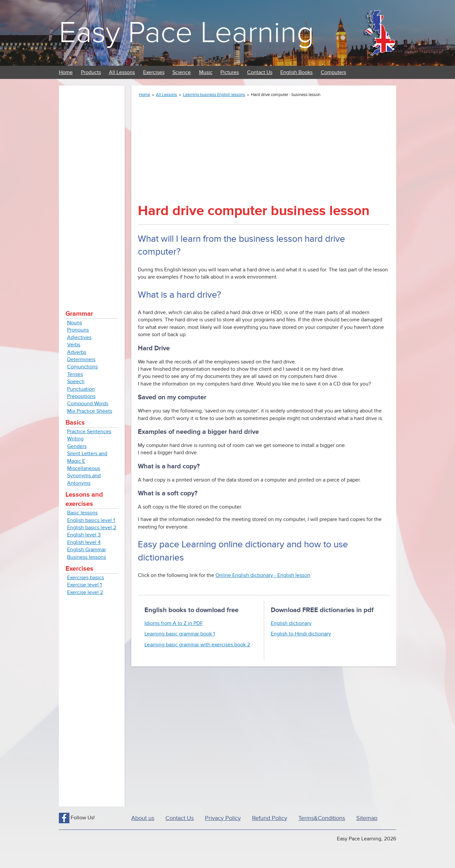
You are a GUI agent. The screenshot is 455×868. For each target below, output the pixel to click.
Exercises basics (86, 578)
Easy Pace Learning (186, 33)
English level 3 (84, 535)
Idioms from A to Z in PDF (174, 623)
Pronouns (78, 330)
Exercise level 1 (84, 585)
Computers (333, 72)
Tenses (75, 374)
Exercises (154, 72)
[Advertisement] (92, 191)
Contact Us (260, 72)
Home (66, 72)
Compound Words (88, 404)
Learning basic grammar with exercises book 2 (197, 645)
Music (206, 72)
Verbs (74, 345)
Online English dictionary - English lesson (263, 575)
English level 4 (84, 542)
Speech (76, 382)
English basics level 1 (91, 520)
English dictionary (291, 623)
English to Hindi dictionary (301, 634)
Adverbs (77, 352)
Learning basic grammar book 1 (180, 634)
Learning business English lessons (214, 95)
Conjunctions (82, 367)
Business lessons (87, 557)
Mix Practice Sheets (90, 411)
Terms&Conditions (322, 818)
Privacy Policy (223, 818)
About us (143, 818)
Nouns (75, 323)
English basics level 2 (92, 528)
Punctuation (81, 389)
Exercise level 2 (85, 592)
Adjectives (79, 337)
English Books (296, 72)
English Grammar (87, 550)
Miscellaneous (84, 468)
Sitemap (367, 818)
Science (182, 72)
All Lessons (122, 72)
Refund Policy (270, 818)
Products (91, 72)
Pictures (230, 72)
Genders (77, 446)
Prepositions (81, 396)
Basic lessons (82, 513)
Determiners (81, 360)
